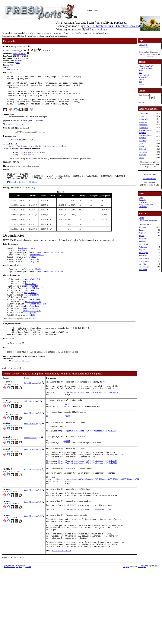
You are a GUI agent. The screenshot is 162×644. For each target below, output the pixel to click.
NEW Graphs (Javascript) (148, 220)
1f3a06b (19, 61)
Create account (144, 47)
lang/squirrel (34, 315)
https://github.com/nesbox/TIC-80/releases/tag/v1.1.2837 (88, 460)
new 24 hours (144, 258)
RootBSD (150, 56)
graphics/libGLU (30, 326)
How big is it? (144, 75)
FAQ (140, 73)
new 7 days (143, 264)
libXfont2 (143, 149)
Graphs (141, 218)
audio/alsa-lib (33, 293)
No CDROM (144, 244)
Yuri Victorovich (30, 466)
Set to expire (144, 253)
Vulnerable (143, 247)
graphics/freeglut (32, 328)
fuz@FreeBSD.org (20, 54)
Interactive (143, 256)
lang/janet (30, 305)
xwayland (143, 155)
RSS (156, 615)
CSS (150, 615)
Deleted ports (143, 202)
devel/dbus (31, 298)
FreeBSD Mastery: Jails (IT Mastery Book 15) (112, 26)
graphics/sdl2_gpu (36, 321)
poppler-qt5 (143, 122)
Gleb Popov (28, 425)
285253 (67, 430)
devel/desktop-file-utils (50, 264)
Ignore (141, 236)
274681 (67, 471)
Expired (142, 250)
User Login (143, 45)
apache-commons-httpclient (146, 132)
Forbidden (143, 238)
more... (141, 102)
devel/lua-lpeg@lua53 (31, 282)
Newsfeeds (143, 207)
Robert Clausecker (30, 404)
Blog (140, 82)
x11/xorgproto (32, 271)
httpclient (142, 141)
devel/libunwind (33, 318)
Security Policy (144, 77)
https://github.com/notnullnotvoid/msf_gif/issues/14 (91, 416)
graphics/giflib (30, 300)
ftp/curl (28, 295)
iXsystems (154, 54)
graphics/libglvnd (30, 323)
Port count (143, 227)
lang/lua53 (32, 331)
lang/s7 (25, 313)
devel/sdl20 (30, 269)
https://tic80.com (13, 70)
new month (143, 270)
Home (141, 198)
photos (103, 29)
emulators (15, 50)
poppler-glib (144, 119)
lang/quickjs (33, 310)
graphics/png (31, 308)
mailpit (142, 146)
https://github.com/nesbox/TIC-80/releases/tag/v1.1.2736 (88, 495)
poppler (142, 116)
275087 (67, 443)
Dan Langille (142, 617)
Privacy (141, 79)
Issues (141, 70)
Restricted (143, 241)
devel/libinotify (35, 303)
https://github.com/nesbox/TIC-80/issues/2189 (87, 551)
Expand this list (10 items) (15, 131)
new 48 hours (144, 261)
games (17, 63)
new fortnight (144, 267)
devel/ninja (24, 261)
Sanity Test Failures (146, 204)
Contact (141, 84)
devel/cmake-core (26, 259)
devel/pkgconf (37, 266)
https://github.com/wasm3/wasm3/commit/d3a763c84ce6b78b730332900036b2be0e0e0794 (97, 516)
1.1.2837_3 (7, 50)
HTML (146, 615)
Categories (142, 200)
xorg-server (143, 152)
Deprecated (143, 233)
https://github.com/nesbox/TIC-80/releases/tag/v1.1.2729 (88, 497)
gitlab (141, 143)
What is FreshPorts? (146, 66)
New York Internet (145, 54)
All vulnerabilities (150, 179)
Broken (142, 230)
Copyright (126, 617)
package (15, 156)
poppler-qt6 (143, 125)
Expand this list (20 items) (24, 192)
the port (14, 151)
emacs (141, 158)
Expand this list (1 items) (21, 382)
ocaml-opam (144, 113)
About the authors (145, 68)
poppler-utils (144, 128)
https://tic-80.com (61, 600)
